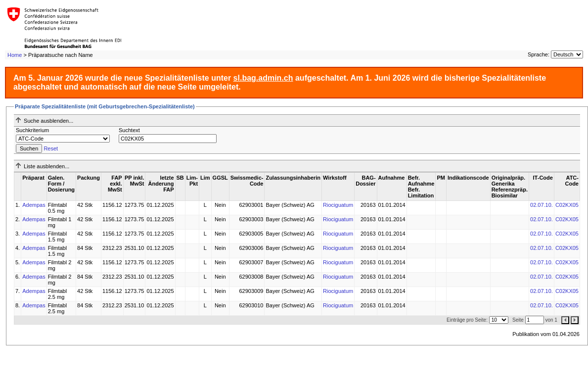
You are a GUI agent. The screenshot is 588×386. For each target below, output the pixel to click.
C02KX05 (567, 205)
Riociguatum (338, 205)
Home (15, 55)
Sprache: (539, 54)
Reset (51, 148)
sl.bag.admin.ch (263, 78)
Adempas (34, 205)
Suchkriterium (32, 130)
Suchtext (129, 130)
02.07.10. (542, 205)
